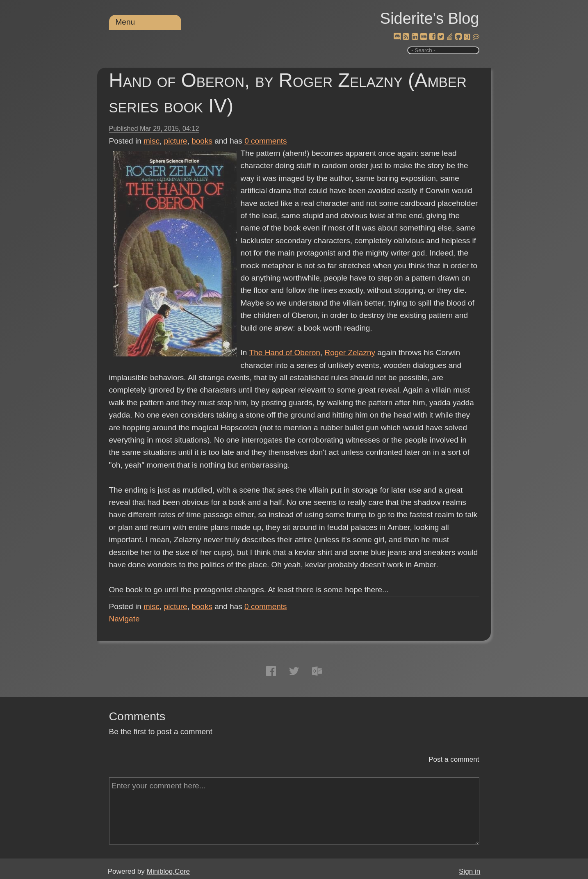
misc (152, 141)
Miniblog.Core (168, 871)
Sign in (469, 871)
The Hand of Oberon (284, 353)
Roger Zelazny (350, 353)
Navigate (124, 619)
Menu (125, 22)
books (202, 141)
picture (176, 141)
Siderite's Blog (430, 18)
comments (266, 141)
